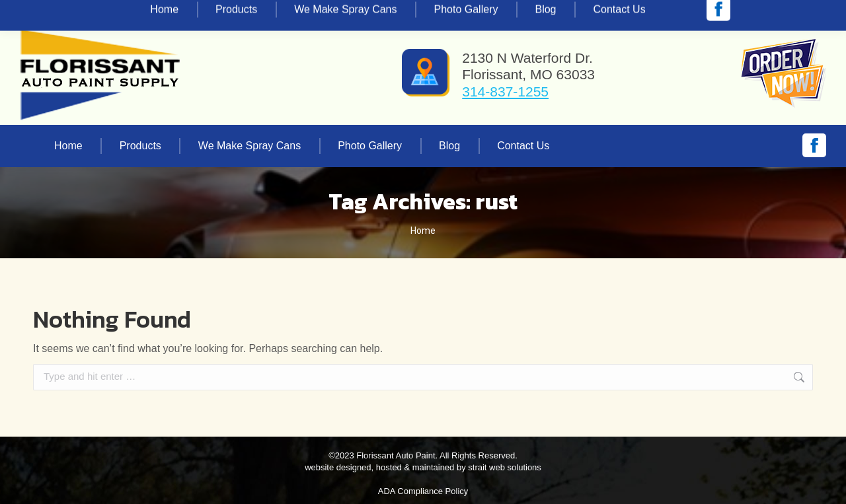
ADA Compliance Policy (423, 491)
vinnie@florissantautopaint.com (189, 12)
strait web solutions (505, 467)
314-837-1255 (69, 12)
